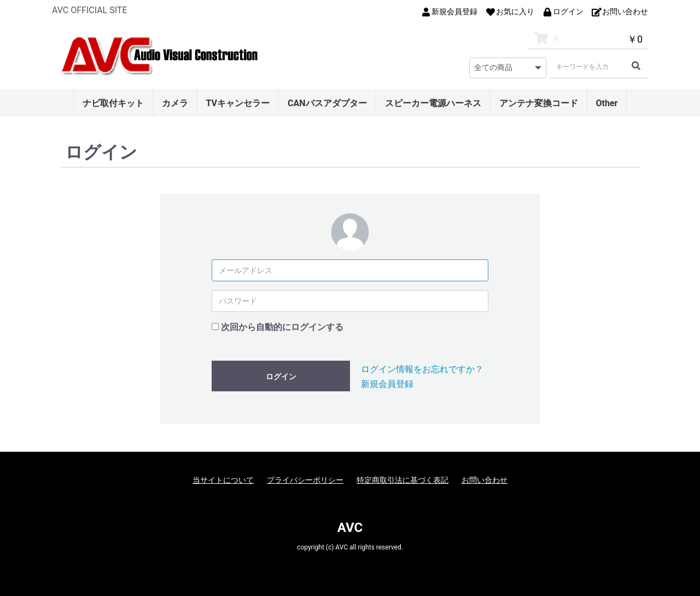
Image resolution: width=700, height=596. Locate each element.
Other (607, 103)
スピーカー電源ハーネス (433, 103)
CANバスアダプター (327, 103)
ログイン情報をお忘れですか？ (422, 369)
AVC (350, 528)
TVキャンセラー (238, 103)
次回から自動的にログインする (282, 327)
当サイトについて (223, 480)
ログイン (281, 377)
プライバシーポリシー (305, 480)
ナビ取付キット (113, 103)
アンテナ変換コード (539, 103)
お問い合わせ (485, 480)
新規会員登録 (387, 384)
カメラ (175, 103)
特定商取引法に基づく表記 (402, 480)
